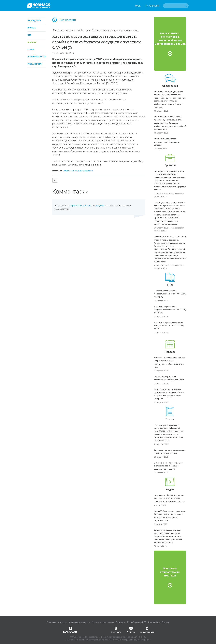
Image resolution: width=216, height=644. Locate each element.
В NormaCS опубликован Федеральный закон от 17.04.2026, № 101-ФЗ (170, 310)
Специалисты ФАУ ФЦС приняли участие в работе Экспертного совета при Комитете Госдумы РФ (169, 498)
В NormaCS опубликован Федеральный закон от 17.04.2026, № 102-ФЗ (170, 294)
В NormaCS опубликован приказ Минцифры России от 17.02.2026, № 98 (169, 325)
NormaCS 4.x (154, 622)
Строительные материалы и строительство (115, 30)
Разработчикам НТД (137, 622)
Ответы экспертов (37, 57)
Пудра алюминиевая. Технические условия (166, 142)
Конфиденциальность (79, 622)
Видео (170, 489)
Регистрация (152, 6)
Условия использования (103, 622)
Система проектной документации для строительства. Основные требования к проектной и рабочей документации (170, 123)
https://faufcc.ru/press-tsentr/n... (79, 171)
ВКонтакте (116, 630)
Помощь (166, 622)
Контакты (62, 622)
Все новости (64, 20)
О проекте (51, 622)
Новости (32, 42)
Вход (138, 6)
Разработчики (35, 64)
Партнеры (121, 622)
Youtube (131, 630)
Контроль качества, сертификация (71, 30)
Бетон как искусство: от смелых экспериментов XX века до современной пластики (168, 466)
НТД (29, 35)
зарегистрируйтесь (80, 205)
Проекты (32, 28)
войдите (100, 205)
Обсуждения (34, 21)
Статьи (31, 49)
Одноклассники (147, 630)
